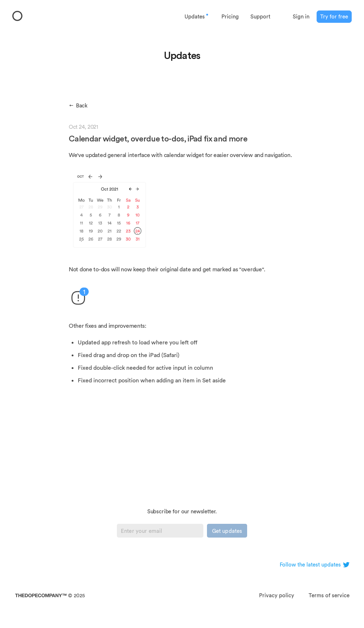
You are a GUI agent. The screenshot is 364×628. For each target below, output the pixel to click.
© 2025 (50, 595)
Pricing (230, 16)
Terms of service (329, 595)
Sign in (301, 16)
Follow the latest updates (315, 565)
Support (260, 16)
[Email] (160, 531)
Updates (197, 16)
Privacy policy (277, 595)
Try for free (334, 16)
